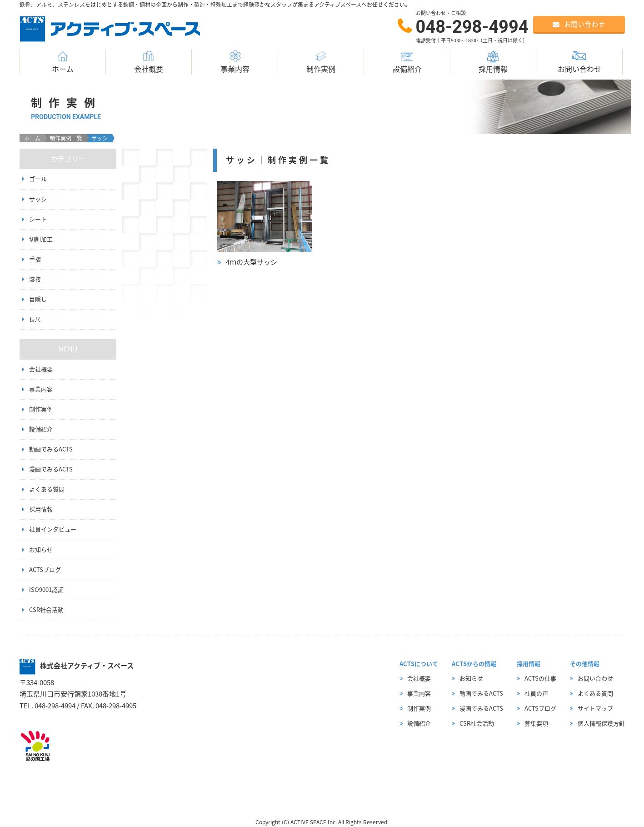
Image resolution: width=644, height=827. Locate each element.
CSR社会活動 (46, 609)
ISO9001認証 (46, 589)
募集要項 (536, 723)
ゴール (38, 178)
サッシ (38, 199)
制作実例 (321, 61)
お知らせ (41, 549)
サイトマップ (595, 708)
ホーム (63, 61)
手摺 (35, 259)
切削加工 (41, 239)
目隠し (38, 299)
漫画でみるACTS (51, 469)
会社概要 (149, 61)
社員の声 (536, 693)
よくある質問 (47, 489)
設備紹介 (407, 61)
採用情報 (493, 61)
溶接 (35, 279)
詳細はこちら (265, 225)
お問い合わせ (579, 61)
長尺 (35, 319)
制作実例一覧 (66, 138)
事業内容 (235, 61)
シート (38, 219)
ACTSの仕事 (540, 678)
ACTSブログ (45, 569)
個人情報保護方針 (601, 723)
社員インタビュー (53, 529)
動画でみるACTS (51, 449)
